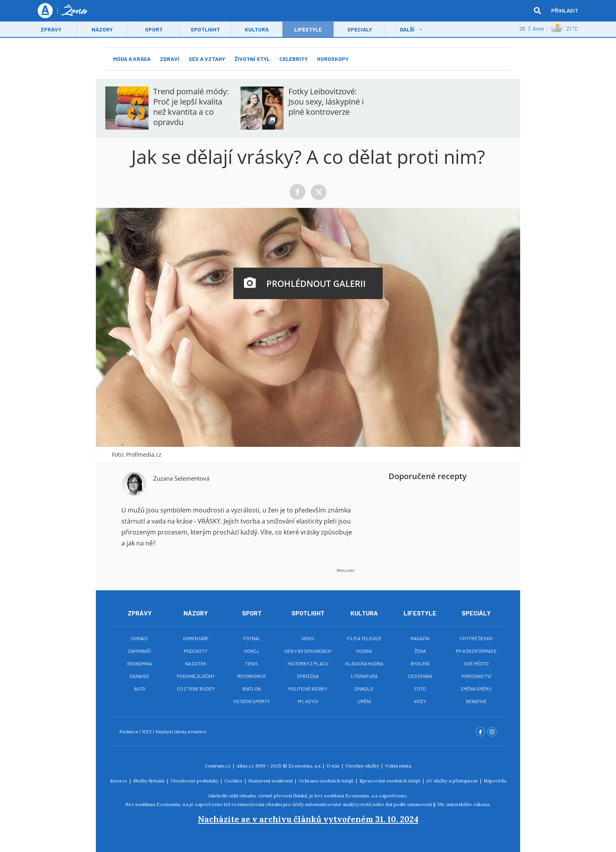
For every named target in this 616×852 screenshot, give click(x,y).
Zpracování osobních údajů (390, 781)
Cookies (234, 781)
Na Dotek (196, 663)
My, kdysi (308, 701)
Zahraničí (139, 651)
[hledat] (537, 11)
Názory (102, 30)
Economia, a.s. (305, 766)
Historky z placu (308, 663)
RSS (147, 731)
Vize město (476, 663)
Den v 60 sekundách (308, 651)
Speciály (360, 30)
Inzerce (119, 781)
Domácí (139, 638)
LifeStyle (308, 30)
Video (308, 638)
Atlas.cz (245, 766)
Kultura (257, 30)
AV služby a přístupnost (453, 781)
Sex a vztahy (207, 59)
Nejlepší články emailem (181, 731)
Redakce (129, 731)
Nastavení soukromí (271, 781)
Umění (364, 701)
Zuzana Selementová (181, 478)
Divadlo (364, 689)
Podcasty (196, 651)
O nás (334, 766)
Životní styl (252, 59)
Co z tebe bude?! (196, 689)
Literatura (364, 676)
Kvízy (420, 701)
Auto (140, 689)
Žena (420, 651)
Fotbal (252, 638)
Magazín (420, 638)
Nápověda (495, 781)
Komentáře (196, 638)
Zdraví (170, 59)
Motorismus (252, 676)
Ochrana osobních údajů (327, 781)
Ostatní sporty (252, 701)
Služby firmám (149, 781)
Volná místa (398, 766)
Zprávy (51, 30)
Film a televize (364, 638)
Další (407, 30)
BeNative (476, 701)
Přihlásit (565, 11)
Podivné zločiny (196, 676)
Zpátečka (308, 676)
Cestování (420, 676)
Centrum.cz (218, 766)
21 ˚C (564, 29)
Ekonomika (140, 663)
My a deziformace (476, 651)
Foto (420, 689)
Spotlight (205, 30)
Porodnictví (476, 676)
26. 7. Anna (532, 29)
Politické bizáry (308, 689)
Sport (154, 30)
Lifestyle (420, 613)
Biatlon (252, 689)
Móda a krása (132, 59)
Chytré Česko (476, 638)
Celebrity (293, 59)
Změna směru (476, 689)
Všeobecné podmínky (195, 781)
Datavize (139, 676)
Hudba (364, 651)
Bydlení (420, 663)
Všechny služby (363, 766)
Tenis (252, 663)
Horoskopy (333, 59)
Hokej (252, 651)
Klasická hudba (364, 663)
